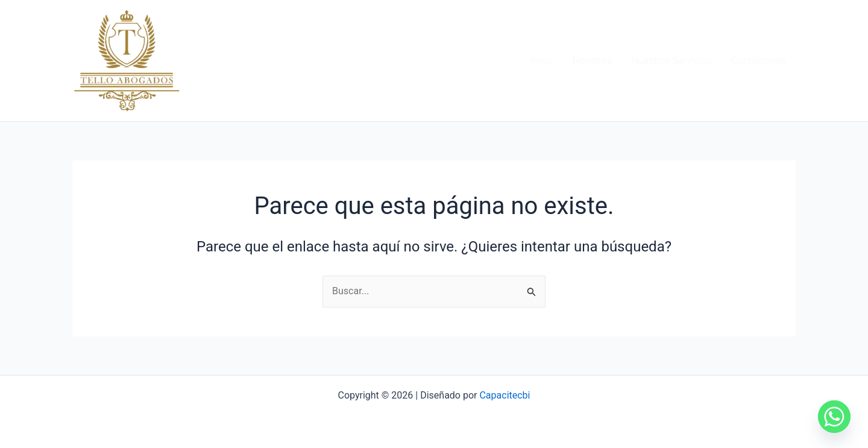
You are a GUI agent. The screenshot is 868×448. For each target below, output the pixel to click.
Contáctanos (759, 61)
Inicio (541, 61)
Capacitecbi (505, 395)
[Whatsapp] (834, 417)
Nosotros (593, 61)
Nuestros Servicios (671, 61)
